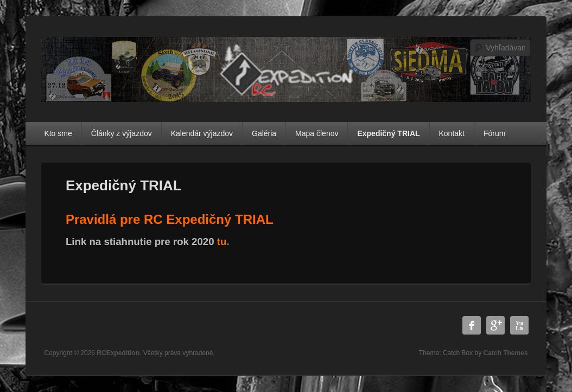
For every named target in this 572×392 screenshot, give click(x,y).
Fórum (494, 133)
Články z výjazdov (122, 133)
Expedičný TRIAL (388, 133)
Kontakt (452, 133)
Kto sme (58, 133)
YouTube (519, 325)
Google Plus (495, 325)
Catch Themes (506, 353)
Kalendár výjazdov (202, 133)
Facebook (472, 325)
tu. (223, 242)
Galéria (264, 133)
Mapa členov (317, 133)
